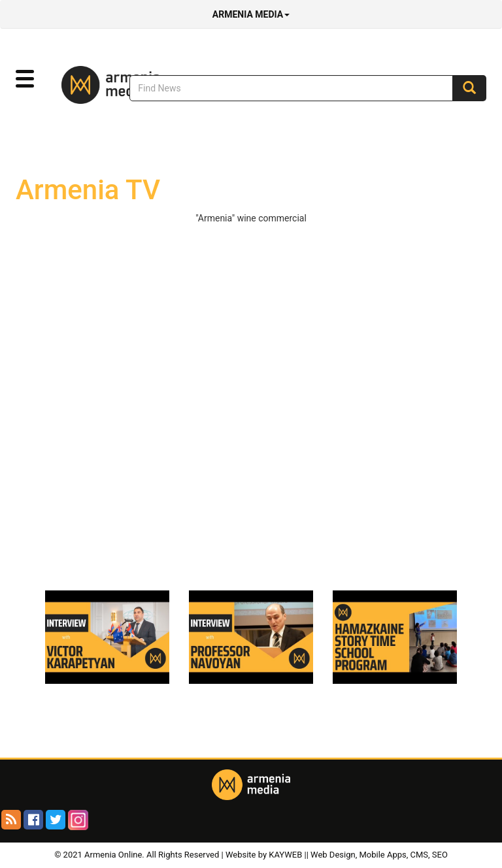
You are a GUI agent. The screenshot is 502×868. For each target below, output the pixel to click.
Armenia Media (251, 14)
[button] (25, 79)
